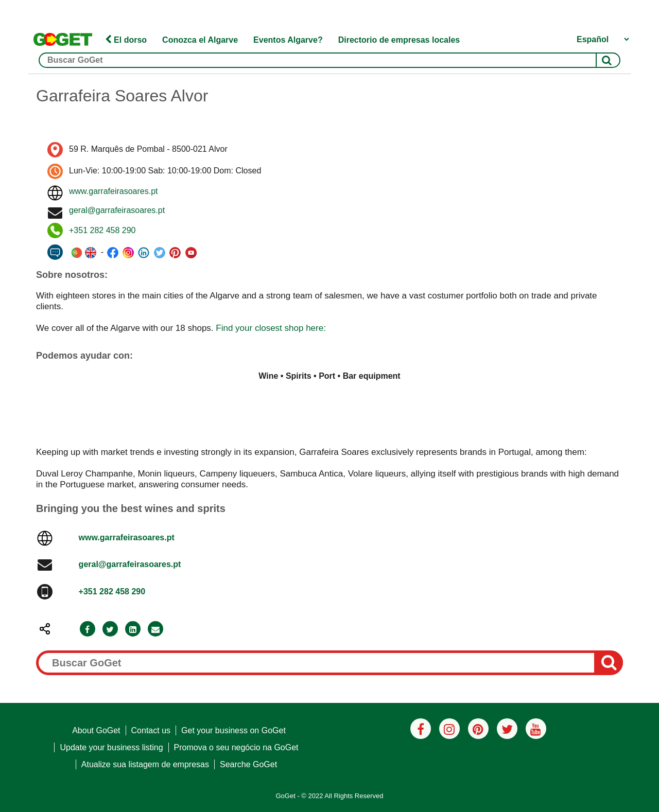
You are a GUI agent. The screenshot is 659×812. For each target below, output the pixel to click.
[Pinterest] (478, 729)
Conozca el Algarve (200, 40)
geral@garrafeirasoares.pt (117, 210)
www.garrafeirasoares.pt (114, 191)
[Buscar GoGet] (329, 60)
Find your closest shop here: (271, 328)
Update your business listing (111, 747)
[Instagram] (449, 729)
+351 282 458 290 (102, 230)
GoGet (285, 796)
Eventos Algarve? (288, 40)
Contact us (151, 730)
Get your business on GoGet (233, 730)
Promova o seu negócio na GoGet (236, 747)
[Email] (155, 630)
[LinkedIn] (133, 630)
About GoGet (96, 730)
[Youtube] (536, 729)
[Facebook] (88, 630)
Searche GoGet (248, 764)
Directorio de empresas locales (399, 40)
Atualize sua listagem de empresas (145, 764)
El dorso (126, 40)
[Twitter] (110, 630)
